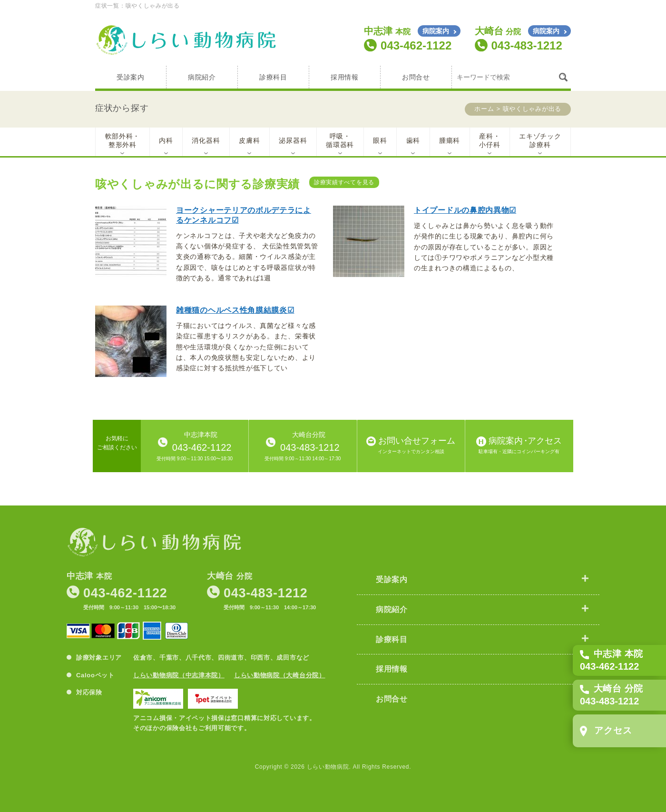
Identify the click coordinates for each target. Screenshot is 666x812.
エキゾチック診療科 (540, 140)
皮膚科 (249, 140)
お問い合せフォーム (411, 446)
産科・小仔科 (490, 140)
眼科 (380, 140)
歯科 (413, 140)
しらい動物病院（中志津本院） (179, 675)
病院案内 (436, 31)
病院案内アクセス (519, 446)
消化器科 (206, 140)
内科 (166, 140)
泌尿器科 (293, 140)
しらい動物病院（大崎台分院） (280, 675)
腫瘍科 (450, 140)
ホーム (484, 109)
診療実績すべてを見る (344, 182)
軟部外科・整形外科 (123, 140)
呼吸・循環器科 (340, 140)
